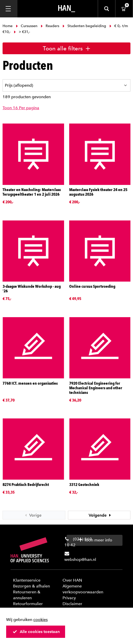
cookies (40, 620)
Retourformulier (28, 604)
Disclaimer (72, 604)
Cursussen (27, 26)
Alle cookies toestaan (36, 632)
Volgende (100, 515)
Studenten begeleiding (84, 26)
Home (8, 26)
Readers (50, 26)
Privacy (69, 598)
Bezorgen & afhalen (32, 586)
